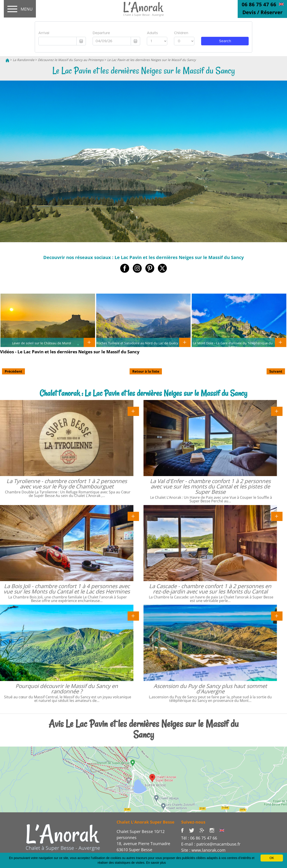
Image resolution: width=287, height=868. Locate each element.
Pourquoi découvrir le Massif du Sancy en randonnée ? (67, 689)
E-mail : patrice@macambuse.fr (211, 844)
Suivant (276, 371)
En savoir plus (156, 863)
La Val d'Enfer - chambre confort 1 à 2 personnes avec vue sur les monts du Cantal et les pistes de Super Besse (210, 486)
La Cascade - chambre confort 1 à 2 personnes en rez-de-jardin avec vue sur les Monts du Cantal (210, 589)
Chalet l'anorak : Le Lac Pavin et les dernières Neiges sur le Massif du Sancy (143, 393)
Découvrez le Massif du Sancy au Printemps (71, 60)
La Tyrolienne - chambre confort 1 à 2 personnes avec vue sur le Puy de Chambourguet (67, 484)
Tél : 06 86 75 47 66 (199, 838)
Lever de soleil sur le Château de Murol (42, 343)
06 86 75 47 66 (259, 4)
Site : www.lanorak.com (203, 850)
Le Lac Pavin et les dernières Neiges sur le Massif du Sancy (151, 60)
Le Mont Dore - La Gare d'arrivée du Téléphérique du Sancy (233, 345)
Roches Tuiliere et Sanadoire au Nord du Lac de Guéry (137, 343)
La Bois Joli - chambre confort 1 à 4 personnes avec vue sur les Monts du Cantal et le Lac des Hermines (67, 589)
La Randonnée (24, 60)
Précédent (13, 371)
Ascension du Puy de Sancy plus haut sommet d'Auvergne (210, 689)
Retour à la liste (146, 371)
